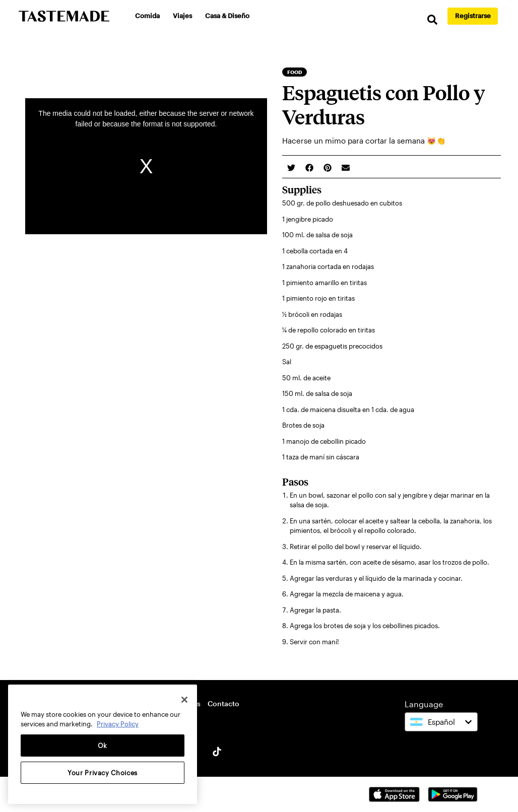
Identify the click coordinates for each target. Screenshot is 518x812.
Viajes (182, 16)
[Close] (184, 700)
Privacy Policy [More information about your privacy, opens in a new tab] (118, 724)
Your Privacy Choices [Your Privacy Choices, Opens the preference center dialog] (103, 773)
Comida (147, 16)
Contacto (223, 703)
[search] (432, 20)
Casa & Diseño (227, 16)
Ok (103, 746)
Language (424, 704)
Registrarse (473, 16)
